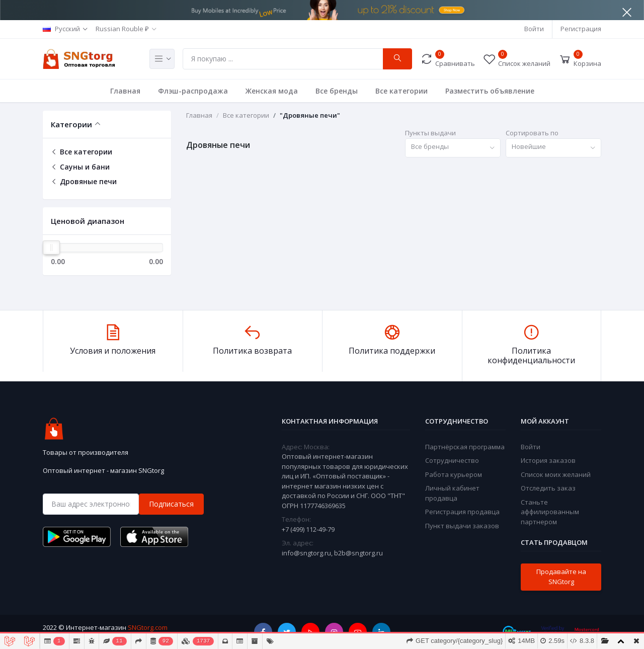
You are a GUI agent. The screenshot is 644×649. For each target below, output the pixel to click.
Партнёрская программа (465, 447)
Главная (125, 91)
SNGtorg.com (148, 627)
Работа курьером (454, 474)
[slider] (51, 248)
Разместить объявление (490, 91)
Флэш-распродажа (193, 91)
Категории (71, 124)
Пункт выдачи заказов (462, 526)
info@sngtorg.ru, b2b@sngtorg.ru (332, 553)
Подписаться (171, 504)
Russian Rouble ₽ (122, 29)
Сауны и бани (80, 167)
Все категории (401, 91)
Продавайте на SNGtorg (561, 577)
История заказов (548, 460)
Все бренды (337, 91)
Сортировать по (532, 133)
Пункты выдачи (430, 133)
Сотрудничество (452, 460)
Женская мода (272, 91)
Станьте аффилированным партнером (550, 512)
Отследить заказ (548, 488)
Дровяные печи (84, 181)
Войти (534, 29)
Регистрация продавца (462, 512)
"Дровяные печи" (310, 115)
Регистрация (581, 29)
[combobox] (453, 148)
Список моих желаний (556, 474)
